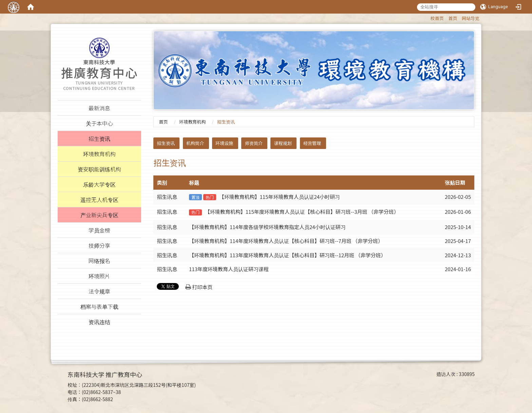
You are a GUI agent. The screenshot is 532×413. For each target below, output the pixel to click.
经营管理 (312, 143)
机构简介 (195, 143)
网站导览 (471, 18)
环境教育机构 (192, 122)
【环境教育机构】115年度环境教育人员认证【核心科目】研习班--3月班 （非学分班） (302, 212)
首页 (453, 18)
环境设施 (224, 143)
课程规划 (283, 143)
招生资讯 (166, 143)
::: (427, 17)
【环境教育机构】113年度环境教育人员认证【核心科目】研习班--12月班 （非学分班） (287, 255)
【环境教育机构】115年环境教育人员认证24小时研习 (280, 197)
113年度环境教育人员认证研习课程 (229, 269)
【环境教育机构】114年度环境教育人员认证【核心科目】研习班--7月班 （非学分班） (286, 241)
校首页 (437, 18)
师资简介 (254, 143)
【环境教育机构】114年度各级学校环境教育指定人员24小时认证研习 (267, 227)
